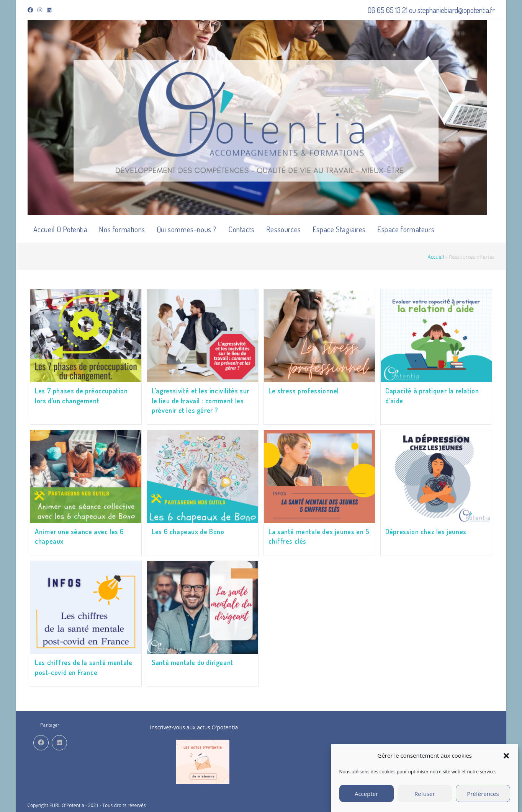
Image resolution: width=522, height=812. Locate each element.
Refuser (425, 794)
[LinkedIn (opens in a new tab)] (49, 10)
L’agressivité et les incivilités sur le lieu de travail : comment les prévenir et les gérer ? (200, 400)
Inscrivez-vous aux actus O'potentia (194, 725)
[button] (506, 756)
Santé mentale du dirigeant (192, 661)
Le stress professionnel (304, 391)
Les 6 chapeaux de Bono (188, 531)
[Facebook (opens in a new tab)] (31, 10)
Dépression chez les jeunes (426, 531)
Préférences (483, 794)
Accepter (366, 794)
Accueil (436, 257)
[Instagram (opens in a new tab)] (40, 10)
